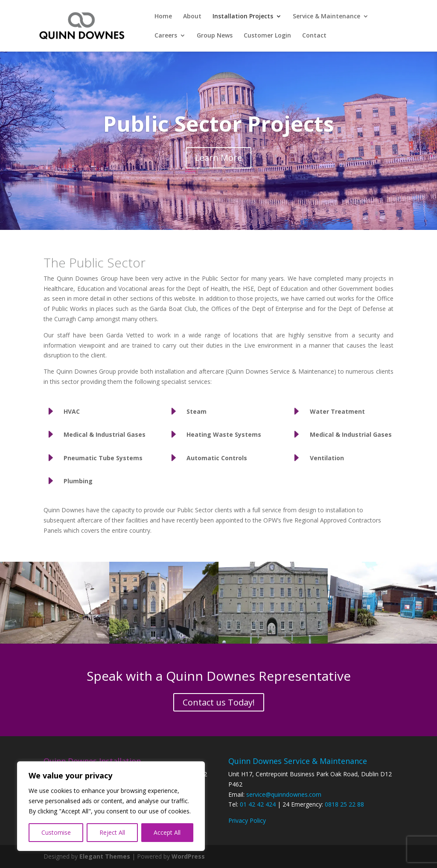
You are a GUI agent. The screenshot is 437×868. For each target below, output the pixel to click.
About (192, 17)
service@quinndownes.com (284, 794)
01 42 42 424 (258, 804)
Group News (215, 36)
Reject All (112, 832)
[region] (111, 806)
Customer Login (267, 36)
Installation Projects (243, 17)
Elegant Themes (105, 856)
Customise (56, 832)
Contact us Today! (219, 702)
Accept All (167, 832)
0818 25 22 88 (344, 804)
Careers (166, 36)
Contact (314, 36)
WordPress (188, 856)
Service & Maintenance (326, 17)
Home (163, 17)
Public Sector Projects (219, 125)
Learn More (218, 159)
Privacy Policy (247, 820)
